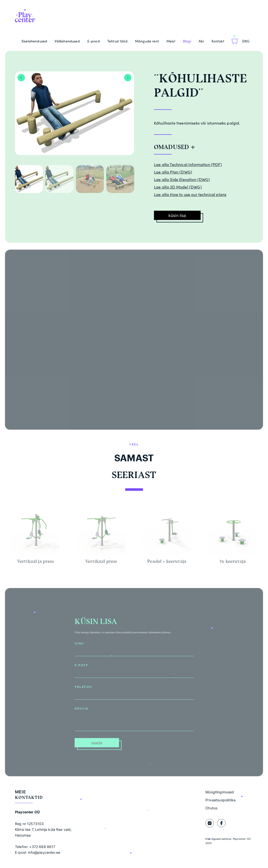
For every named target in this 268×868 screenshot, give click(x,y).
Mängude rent (147, 41)
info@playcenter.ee (44, 852)
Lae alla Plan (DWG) (173, 172)
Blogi (187, 41)
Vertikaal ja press (35, 562)
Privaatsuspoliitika (220, 800)
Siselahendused (34, 41)
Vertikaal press (101, 562)
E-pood (94, 41)
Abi (201, 41)
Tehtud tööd (117, 41)
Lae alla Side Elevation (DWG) (182, 179)
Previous (21, 78)
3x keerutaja (233, 562)
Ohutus (211, 808)
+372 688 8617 (42, 847)
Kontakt (218, 41)
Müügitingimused (220, 792)
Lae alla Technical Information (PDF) (188, 165)
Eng (246, 41)
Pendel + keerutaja (167, 562)
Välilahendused (67, 41)
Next (128, 78)
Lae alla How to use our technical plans (190, 194)
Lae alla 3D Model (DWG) (178, 187)
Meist (171, 41)
